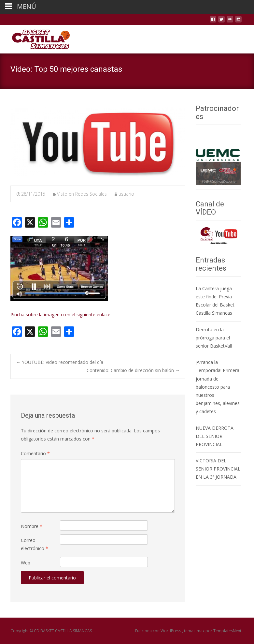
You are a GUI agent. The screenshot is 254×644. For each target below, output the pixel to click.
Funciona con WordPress (159, 631)
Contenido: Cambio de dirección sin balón (133, 370)
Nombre (32, 526)
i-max (200, 631)
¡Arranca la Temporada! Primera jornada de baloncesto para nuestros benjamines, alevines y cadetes (218, 387)
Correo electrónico (35, 544)
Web (26, 563)
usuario (126, 194)
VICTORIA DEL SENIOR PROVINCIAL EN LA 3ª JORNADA (218, 469)
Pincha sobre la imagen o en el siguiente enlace (60, 315)
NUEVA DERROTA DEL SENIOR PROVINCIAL (215, 436)
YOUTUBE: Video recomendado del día (60, 362)
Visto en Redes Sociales (82, 194)
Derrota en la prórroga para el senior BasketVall (214, 338)
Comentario (35, 453)
